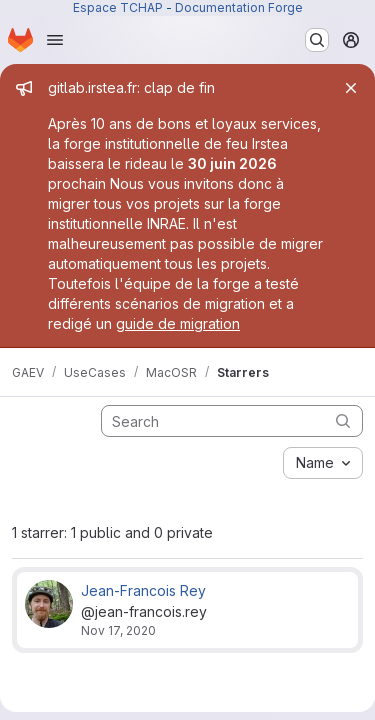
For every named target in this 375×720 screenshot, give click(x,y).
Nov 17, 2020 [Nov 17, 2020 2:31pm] (118, 630)
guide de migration (178, 323)
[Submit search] (343, 420)
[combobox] (323, 463)
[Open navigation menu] (55, 40)
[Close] (351, 88)
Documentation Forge (239, 7)
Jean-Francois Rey (143, 590)
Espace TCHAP (118, 7)
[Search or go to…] (317, 40)
